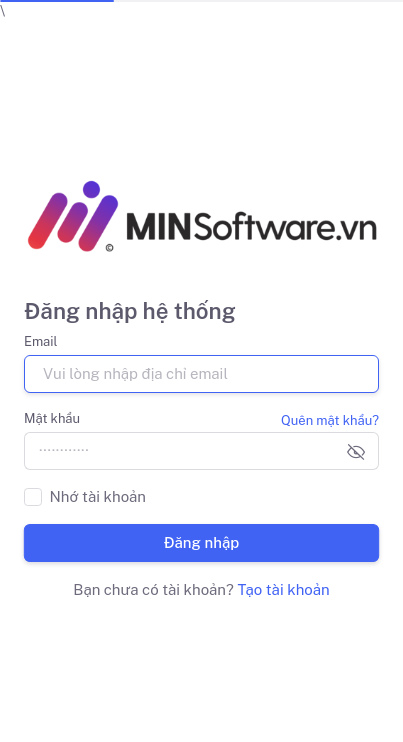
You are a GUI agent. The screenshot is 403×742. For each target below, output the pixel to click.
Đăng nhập (202, 542)
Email (41, 341)
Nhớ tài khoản (98, 496)
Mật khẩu (52, 418)
